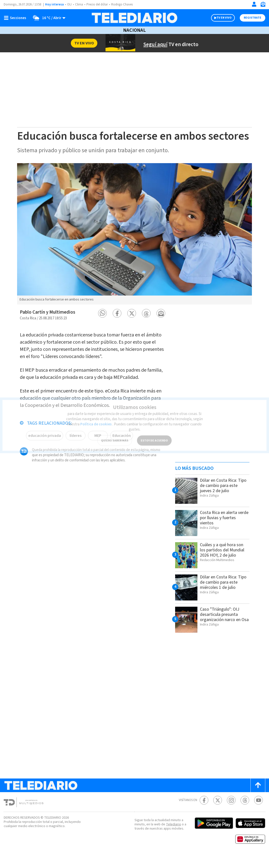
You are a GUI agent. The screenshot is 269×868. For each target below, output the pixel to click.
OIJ (69, 5)
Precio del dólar (98, 5)
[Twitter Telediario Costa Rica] (218, 813)
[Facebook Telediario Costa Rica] (204, 813)
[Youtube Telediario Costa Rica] (258, 813)
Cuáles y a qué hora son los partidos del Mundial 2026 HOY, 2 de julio (224, 562)
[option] (134, 246)
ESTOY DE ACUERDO (154, 434)
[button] (102, 326)
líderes (75, 453)
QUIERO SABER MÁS (115, 434)
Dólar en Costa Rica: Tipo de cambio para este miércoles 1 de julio (224, 595)
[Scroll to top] (258, 798)
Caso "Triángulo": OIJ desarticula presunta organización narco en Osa (222, 629)
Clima (79, 5)
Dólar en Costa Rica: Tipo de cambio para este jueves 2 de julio (221, 498)
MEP (97, 453)
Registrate (252, 18)
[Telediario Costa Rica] (134, 18)
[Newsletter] (263, 5)
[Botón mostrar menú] (16, 18)
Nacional (134, 30)
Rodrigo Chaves (125, 5)
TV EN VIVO (220, 18)
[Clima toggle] (48, 18)
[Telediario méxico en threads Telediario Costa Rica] (245, 813)
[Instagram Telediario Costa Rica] (231, 813)
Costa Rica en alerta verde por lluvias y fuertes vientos (220, 530)
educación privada (44, 453)
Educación (121, 453)
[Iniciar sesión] (254, 4)
